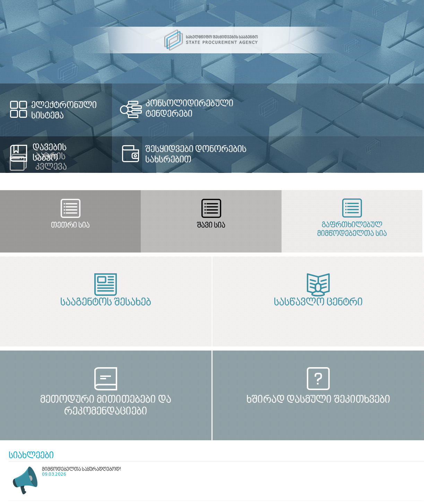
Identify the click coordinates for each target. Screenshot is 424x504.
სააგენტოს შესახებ (104, 303)
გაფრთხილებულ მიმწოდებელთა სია (345, 230)
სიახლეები (31, 456)
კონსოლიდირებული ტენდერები (190, 109)
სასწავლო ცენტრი (321, 303)
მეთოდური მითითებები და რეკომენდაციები (104, 406)
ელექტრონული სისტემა (64, 111)
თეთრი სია (69, 226)
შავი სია (207, 226)
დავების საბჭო (50, 153)
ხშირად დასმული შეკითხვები (321, 400)
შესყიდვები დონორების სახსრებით (196, 155)
